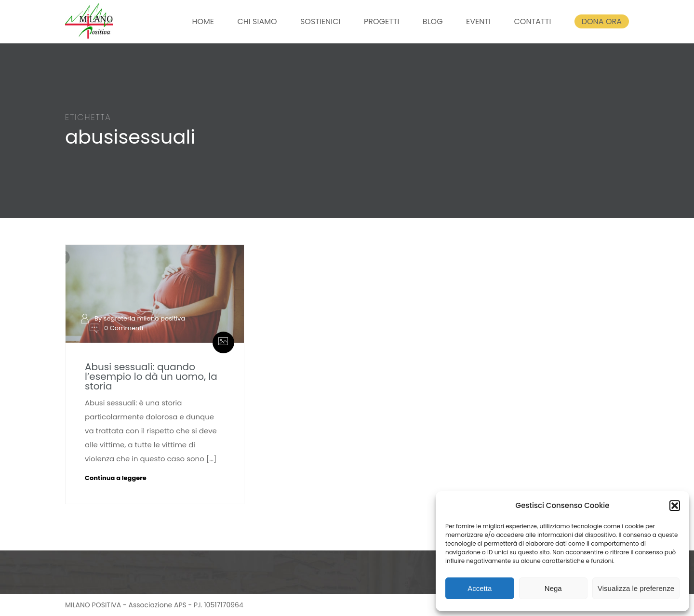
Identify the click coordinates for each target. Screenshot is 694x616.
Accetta (480, 588)
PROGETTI (381, 21)
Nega (553, 588)
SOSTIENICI (320, 21)
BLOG (433, 21)
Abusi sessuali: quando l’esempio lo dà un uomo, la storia (151, 376)
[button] (675, 506)
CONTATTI (532, 21)
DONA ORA (602, 21)
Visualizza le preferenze (636, 588)
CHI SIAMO (257, 21)
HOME (203, 21)
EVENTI (478, 21)
